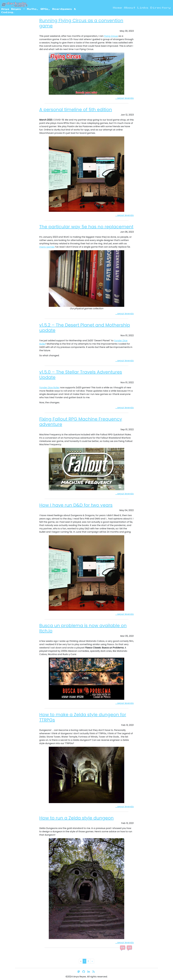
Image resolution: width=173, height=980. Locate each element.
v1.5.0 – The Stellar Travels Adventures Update (81, 375)
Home (118, 8)
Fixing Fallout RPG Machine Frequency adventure (81, 422)
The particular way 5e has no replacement (86, 227)
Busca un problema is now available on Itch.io (83, 628)
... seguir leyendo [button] (125, 98)
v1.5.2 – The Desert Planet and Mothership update (85, 328)
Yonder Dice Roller (49, 388)
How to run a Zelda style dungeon (76, 818)
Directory (161, 8)
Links (143, 8)
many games (47, 247)
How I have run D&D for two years (76, 505)
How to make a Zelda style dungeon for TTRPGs (83, 717)
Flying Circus (111, 36)
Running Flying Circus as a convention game (81, 23)
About (130, 8)
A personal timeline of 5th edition (76, 110)
